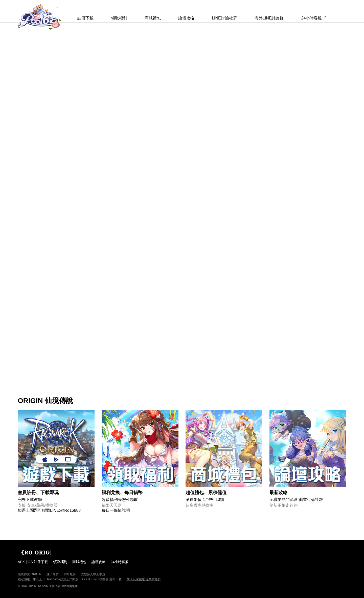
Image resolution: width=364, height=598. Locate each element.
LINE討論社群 (224, 18)
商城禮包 (153, 18)
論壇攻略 (186, 18)
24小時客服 (312, 18)
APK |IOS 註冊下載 (33, 562)
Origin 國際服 (40, 552)
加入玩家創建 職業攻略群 (144, 579)
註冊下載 (85, 18)
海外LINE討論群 (269, 18)
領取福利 (119, 18)
